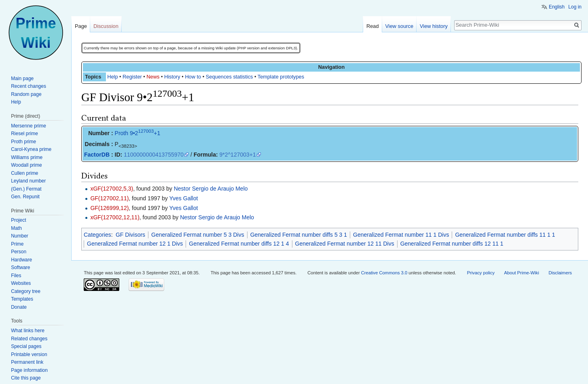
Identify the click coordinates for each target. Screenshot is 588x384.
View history (434, 26)
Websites (21, 283)
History (172, 77)
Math (16, 228)
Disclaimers (560, 273)
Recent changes (29, 86)
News (153, 77)
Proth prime (23, 142)
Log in (575, 7)
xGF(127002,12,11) (115, 217)
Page (81, 26)
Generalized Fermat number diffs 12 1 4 (239, 244)
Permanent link (27, 362)
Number (20, 236)
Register (132, 77)
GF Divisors (130, 235)
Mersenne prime (29, 126)
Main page (22, 78)
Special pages (26, 346)
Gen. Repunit (25, 197)
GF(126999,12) (109, 208)
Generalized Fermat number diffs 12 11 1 (452, 244)
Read (373, 26)
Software (20, 267)
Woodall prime (26, 165)
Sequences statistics (229, 77)
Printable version (29, 354)
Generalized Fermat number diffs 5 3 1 (299, 235)
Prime (17, 244)
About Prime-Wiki (522, 273)
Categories (97, 235)
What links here (28, 331)
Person (19, 252)
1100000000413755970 (154, 155)
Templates (22, 299)
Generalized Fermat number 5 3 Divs (198, 235)
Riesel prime (24, 134)
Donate (19, 307)
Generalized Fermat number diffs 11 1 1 (505, 235)
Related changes (29, 339)
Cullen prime (24, 173)
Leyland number (28, 181)
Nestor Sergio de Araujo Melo (211, 189)
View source (399, 26)
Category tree (26, 291)
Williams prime (27, 157)
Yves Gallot (184, 198)
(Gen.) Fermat (26, 189)
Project (18, 220)
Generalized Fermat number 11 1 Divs (401, 235)
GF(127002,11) (109, 198)
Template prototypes (281, 77)
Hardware (21, 260)
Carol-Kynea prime (31, 149)
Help (112, 77)
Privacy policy (481, 273)
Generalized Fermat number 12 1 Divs (135, 244)
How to (193, 77)
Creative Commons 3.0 (384, 273)
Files (16, 276)
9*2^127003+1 (238, 155)
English (557, 7)
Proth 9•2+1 (138, 133)
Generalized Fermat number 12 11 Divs (345, 244)
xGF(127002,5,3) (112, 189)
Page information (29, 370)
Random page (26, 94)
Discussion (106, 26)
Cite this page (26, 378)
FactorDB (97, 155)
